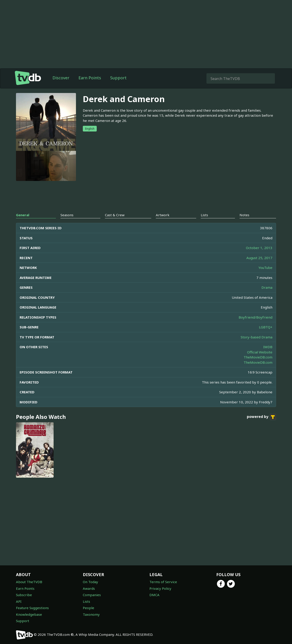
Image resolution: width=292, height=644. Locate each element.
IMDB (268, 347)
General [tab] (23, 215)
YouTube (265, 268)
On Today (90, 582)
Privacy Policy (160, 588)
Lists (86, 601)
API (19, 601)
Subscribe (24, 595)
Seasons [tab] (67, 215)
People (89, 608)
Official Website (260, 352)
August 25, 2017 (259, 258)
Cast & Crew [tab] (115, 215)
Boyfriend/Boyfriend (255, 317)
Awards (89, 588)
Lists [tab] (204, 215)
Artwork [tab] (163, 215)
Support (118, 78)
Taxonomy (91, 614)
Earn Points (90, 78)
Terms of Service (163, 582)
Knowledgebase (29, 614)
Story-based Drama (257, 337)
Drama (267, 287)
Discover (61, 78)
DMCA (154, 595)
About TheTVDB (29, 582)
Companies (92, 595)
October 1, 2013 (259, 248)
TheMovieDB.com (258, 357)
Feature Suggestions (32, 608)
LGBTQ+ (266, 327)
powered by (261, 417)
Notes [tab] (244, 215)
